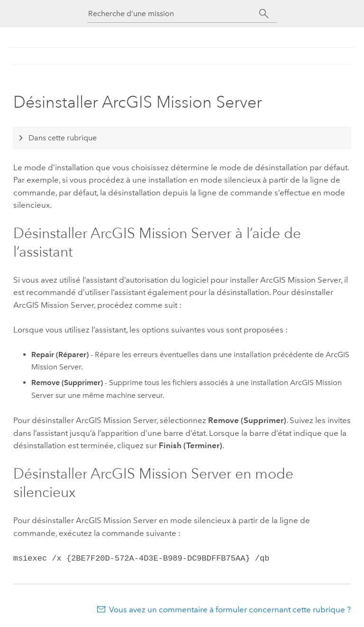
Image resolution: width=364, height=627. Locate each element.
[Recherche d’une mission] (173, 14)
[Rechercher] (264, 14)
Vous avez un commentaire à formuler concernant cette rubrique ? (230, 609)
